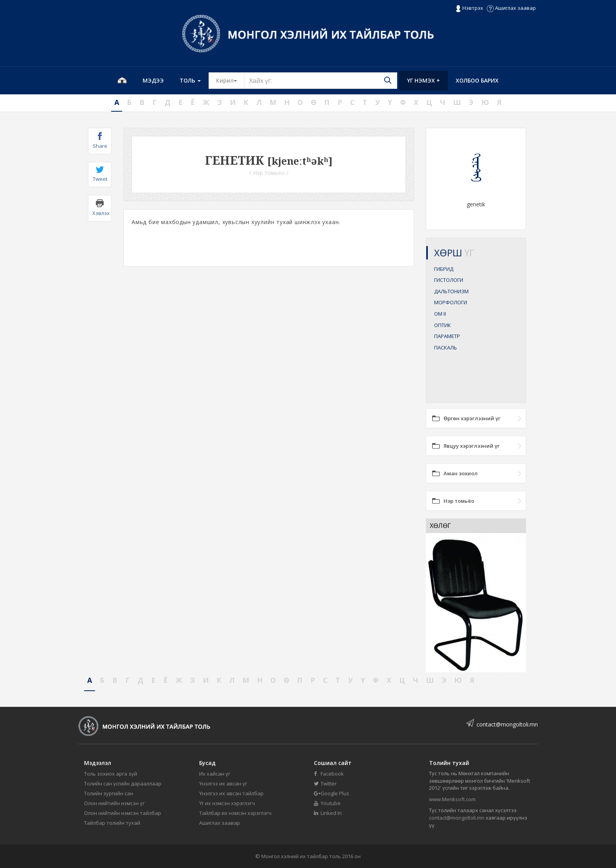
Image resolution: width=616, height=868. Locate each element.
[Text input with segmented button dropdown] (321, 81)
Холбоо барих (477, 80)
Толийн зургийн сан (109, 793)
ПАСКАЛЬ (445, 348)
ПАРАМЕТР (447, 336)
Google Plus (332, 793)
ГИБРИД (444, 269)
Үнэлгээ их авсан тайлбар (231, 793)
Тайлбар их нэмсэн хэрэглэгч (235, 813)
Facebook (329, 774)
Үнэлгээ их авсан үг (223, 783)
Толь (190, 80)
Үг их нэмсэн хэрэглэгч (227, 803)
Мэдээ (153, 80)
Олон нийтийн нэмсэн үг (114, 803)
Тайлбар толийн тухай (112, 823)
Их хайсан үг (215, 774)
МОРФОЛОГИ (451, 302)
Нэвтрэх (469, 8)
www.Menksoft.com (452, 799)
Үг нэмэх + (423, 80)
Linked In (328, 813)
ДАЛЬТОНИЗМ (451, 291)
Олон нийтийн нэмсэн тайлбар (123, 813)
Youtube (327, 803)
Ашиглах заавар (511, 8)
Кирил (230, 80)
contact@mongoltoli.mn (507, 724)
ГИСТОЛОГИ (449, 280)
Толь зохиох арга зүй (111, 774)
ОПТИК (443, 325)
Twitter (325, 783)
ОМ (440, 314)
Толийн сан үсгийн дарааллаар (123, 783)
